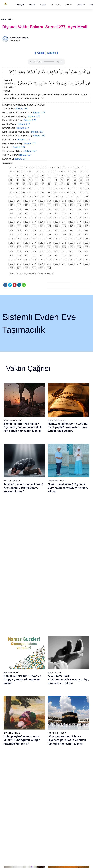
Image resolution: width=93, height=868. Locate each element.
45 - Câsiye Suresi (70, 653)
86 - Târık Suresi (39, 751)
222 (64, 243)
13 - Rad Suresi (9, 679)
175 (42, 226)
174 (34, 226)
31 (30, 176)
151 (26, 218)
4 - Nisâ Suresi (8, 640)
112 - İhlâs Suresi (70, 782)
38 (75, 176)
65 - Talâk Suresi (9, 743)
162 (26, 222)
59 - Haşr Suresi (9, 716)
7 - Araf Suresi (8, 653)
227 (19, 247)
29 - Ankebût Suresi (40, 666)
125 (79, 205)
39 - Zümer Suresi (70, 626)
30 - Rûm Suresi (39, 670)
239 (26, 251)
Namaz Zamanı (83, 810)
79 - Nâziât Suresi (40, 721)
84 (36, 193)
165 (49, 222)
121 (49, 205)
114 (79, 201)
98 (43, 197)
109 (42, 201)
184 (26, 230)
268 (79, 260)
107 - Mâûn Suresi (70, 760)
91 (81, 193)
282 (19, 268)
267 (72, 260)
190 (72, 230)
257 (79, 256)
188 (56, 230)
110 (49, 201)
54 (11, 184)
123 (64, 205)
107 (26, 201)
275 (49, 264)
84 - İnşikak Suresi (40, 743)
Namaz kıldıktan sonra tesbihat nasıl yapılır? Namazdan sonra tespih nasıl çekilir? (68, 427)
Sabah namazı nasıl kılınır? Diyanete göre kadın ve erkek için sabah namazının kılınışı (23, 427)
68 (17, 188)
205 (19, 239)
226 (11, 247)
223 (72, 243)
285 (42, 268)
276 (56, 264)
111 (56, 201)
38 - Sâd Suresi (39, 705)
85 (43, 193)
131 (42, 209)
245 (72, 251)
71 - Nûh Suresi (9, 769)
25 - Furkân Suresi (40, 648)
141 (34, 214)
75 (62, 188)
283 (26, 268)
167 (64, 222)
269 (87, 260)
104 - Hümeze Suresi (71, 747)
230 (42, 247)
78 (81, 188)
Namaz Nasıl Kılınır (13, 420)
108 (34, 201)
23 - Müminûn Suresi (41, 640)
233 (64, 247)
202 (79, 235)
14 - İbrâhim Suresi (10, 683)
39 (81, 176)
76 (68, 188)
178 (64, 226)
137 (87, 209)
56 (24, 184)
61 (56, 184)
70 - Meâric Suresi (10, 765)
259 (11, 260)
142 (42, 214)
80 (11, 193)
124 (72, 205)
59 (43, 184)
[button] (20, 5)
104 (86, 197)
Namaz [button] (69, 5)
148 (87, 214)
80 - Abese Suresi (40, 725)
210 (56, 239)
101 (64, 197)
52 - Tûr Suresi (69, 683)
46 (43, 180)
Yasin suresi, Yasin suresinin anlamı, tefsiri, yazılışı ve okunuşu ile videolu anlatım (67, 547)
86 (49, 193)
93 (11, 197)
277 (64, 264)
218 (34, 243)
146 (72, 214)
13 (78, 167)
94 (17, 197)
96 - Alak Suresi (69, 712)
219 (42, 243)
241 (42, 251)
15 (11, 172)
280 (87, 264)
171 (11, 226)
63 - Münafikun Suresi (11, 734)
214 (87, 239)
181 (87, 226)
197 (42, 235)
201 (72, 235)
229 (34, 247)
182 (11, 230)
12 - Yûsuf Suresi (9, 675)
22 (56, 172)
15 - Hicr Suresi (9, 688)
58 (36, 184)
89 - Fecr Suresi (39, 765)
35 (56, 176)
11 (65, 167)
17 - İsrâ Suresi (8, 696)
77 (75, 188)
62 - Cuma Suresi (9, 730)
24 (68, 172)
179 (72, 226)
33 (43, 176)
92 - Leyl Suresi (39, 778)
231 (49, 247)
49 (62, 180)
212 (72, 239)
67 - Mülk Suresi (9, 751)
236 (87, 247)
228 (26, 247)
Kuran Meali (8, 163)
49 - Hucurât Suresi (71, 670)
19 (36, 172)
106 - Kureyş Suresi (71, 756)
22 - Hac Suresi (39, 635)
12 (71, 167)
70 (30, 188)
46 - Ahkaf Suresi (70, 657)
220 (49, 243)
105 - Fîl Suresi (69, 751)
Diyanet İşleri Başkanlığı (19, 38)
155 (56, 218)
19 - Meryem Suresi (10, 705)
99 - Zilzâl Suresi (70, 725)
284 (34, 268)
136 (79, 209)
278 (72, 264)
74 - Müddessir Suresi (11, 782)
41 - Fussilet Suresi (71, 635)
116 (11, 205)
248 (11, 256)
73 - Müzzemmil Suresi (11, 778)
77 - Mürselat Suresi (40, 712)
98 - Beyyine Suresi (71, 721)
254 (56, 256)
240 (34, 251)
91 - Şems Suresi (40, 773)
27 (88, 172)
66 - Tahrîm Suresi (10, 747)
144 (56, 214)
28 (11, 176)
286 (49, 268)
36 (62, 176)
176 (49, 226)
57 (30, 184)
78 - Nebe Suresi (39, 716)
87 (56, 193)
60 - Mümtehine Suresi (11, 721)
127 (11, 209)
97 (36, 197)
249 (19, 256)
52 (81, 180)
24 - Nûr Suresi (39, 644)
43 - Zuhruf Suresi (70, 644)
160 (11, 222)
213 (79, 239)
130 (34, 209)
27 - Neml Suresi (39, 657)
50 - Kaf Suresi (69, 675)
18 (30, 172)
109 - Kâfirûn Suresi (71, 769)
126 (87, 205)
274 (42, 264)
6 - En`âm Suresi (9, 648)
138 (11, 214)
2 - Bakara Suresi (9, 631)
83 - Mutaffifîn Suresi (41, 738)
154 (49, 218)
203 (87, 235)
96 (30, 197)
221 (56, 243)
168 (72, 222)
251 (34, 256)
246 (79, 251)
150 (19, 218)
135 (72, 209)
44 (30, 180)
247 (87, 251)
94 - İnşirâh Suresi (40, 786)
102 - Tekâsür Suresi (71, 738)
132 (49, 209)
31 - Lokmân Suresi (40, 675)
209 (49, 239)
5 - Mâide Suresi (9, 644)
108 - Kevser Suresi (71, 765)
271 (19, 264)
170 (87, 222)
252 (42, 256)
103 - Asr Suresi (69, 743)
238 (19, 251)
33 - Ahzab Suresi (40, 683)
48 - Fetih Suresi (70, 666)
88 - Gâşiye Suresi (40, 760)
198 (49, 235)
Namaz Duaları (55, 480)
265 (56, 260)
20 (43, 172)
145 (64, 214)
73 (49, 188)
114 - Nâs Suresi (70, 791)
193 (11, 235)
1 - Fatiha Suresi (9, 626)
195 (26, 235)
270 (11, 264)
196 (34, 235)
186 (42, 230)
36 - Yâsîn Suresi (40, 696)
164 (42, 222)
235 (79, 247)
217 (26, 243)
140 (26, 214)
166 (56, 222)
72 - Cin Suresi (8, 773)
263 (42, 260)
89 (68, 193)
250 (26, 256)
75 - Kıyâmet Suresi (10, 786)
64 (75, 184)
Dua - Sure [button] (56, 5)
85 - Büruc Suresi (39, 747)
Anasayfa (20, 5)
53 (88, 180)
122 (56, 205)
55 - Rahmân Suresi (71, 696)
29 (17, 176)
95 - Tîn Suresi (39, 791)
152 (34, 218)
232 (56, 247)
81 (17, 193)
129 (26, 209)
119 (34, 205)
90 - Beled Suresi (40, 769)
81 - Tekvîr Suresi (40, 730)
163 (34, 222)
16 (17, 172)
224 (79, 243)
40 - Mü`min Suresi (71, 631)
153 (42, 218)
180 (79, 226)
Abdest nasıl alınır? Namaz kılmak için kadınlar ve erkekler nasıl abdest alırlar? (24, 547)
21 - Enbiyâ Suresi (40, 631)
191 (79, 230)
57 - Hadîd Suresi (70, 705)
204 (11, 239)
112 (64, 201)
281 (11, 268)
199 (56, 235)
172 (19, 226)
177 (56, 226)
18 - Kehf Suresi (9, 701)
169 (79, 222)
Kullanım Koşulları (39, 810)
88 (62, 193)
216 (19, 243)
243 (56, 251)
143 (49, 214)
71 (36, 188)
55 (17, 184)
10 (58, 167)
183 (19, 230)
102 (71, 197)
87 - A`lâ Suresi (39, 756)
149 (11, 218)
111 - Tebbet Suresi (71, 778)
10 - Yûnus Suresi (9, 666)
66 (88, 184)
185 (34, 230)
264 (49, 260)
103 (79, 197)
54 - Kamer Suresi (70, 692)
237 (11, 251)
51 (75, 180)
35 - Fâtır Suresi (39, 692)
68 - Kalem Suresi (9, 756)
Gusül (43, 5)
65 (81, 184)
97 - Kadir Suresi (70, 716)
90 (75, 193)
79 (88, 188)
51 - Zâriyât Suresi (70, 679)
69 (24, 188)
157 (72, 218)
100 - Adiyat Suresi (71, 730)
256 (72, 256)
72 (43, 188)
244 (64, 251)
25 (75, 172)
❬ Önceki (40, 53)
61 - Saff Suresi (9, 725)
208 (42, 239)
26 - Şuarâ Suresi (40, 653)
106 (19, 201)
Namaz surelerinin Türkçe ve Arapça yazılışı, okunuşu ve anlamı (22, 487)
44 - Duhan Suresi (70, 648)
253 (49, 256)
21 (49, 172)
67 (11, 188)
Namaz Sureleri (11, 480)
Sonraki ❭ (53, 53)
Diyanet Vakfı (7, 19)
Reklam (52, 810)
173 (26, 226)
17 (24, 172)
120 (42, 205)
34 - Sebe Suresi (39, 688)
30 (24, 176)
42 (17, 180)
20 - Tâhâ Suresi (39, 626)
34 (49, 176)
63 (68, 184)
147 (79, 214)
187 (49, 230)
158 (79, 218)
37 (68, 176)
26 (81, 172)
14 (84, 167)
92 (88, 193)
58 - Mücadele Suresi (11, 712)
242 (49, 251)
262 (34, 260)
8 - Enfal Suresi (8, 657)
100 (56, 197)
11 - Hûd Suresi (9, 670)
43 (24, 180)
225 (87, 243)
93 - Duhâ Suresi (39, 782)
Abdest (32, 5)
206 (26, 239)
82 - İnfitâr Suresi (40, 734)
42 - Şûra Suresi (70, 640)
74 (56, 188)
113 (72, 201)
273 (34, 264)
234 (72, 247)
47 (49, 180)
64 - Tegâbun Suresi (10, 738)
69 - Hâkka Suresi (9, 760)
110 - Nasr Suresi (70, 773)
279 (79, 264)
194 (19, 235)
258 (87, 256)
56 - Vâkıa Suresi (70, 701)
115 (87, 201)
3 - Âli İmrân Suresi (10, 635)
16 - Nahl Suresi (9, 692)
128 (19, 209)
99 (49, 197)
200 (64, 235)
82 (24, 193)
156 (64, 218)
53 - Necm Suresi (70, 688)
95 (24, 197)
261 (26, 260)
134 (64, 209)
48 (56, 180)
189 (64, 230)
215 (11, 243)
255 (64, 256)
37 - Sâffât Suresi (40, 701)
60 (49, 184)
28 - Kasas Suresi (40, 661)
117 (19, 205)
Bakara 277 (22, 109)
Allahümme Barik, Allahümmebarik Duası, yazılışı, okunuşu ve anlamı (68, 487)
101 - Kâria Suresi (70, 734)
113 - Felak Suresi (70, 786)
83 (30, 193)
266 (64, 260)
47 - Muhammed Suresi (72, 661)
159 (87, 218)
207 (34, 239)
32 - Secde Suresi (40, 679)
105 (11, 201)
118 (26, 205)
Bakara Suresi (46, 274)
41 (11, 180)
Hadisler (81, 5)
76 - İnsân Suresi (9, 791)
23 (62, 172)
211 (64, 239)
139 (19, 214)
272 (26, 264)
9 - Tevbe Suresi (9, 661)
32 (36, 176)
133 (56, 209)
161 (19, 222)
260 (19, 260)
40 (88, 176)
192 (87, 230)
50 (68, 180)
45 (36, 180)
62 (62, 184)
